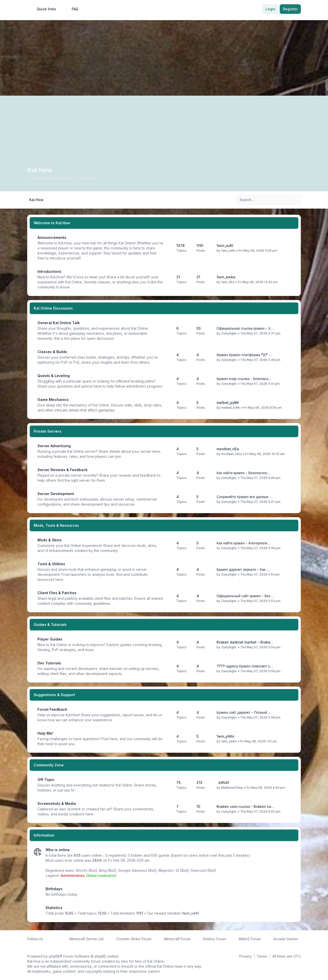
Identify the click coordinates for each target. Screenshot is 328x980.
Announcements (52, 237)
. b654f (223, 783)
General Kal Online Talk (59, 323)
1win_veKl (228, 251)
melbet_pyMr (228, 403)
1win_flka (228, 282)
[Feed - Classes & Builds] (168, 357)
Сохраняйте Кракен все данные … (245, 497)
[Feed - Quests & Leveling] (168, 381)
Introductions (49, 271)
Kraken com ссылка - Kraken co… (245, 806)
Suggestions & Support (54, 695)
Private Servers (48, 431)
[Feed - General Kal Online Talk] (168, 331)
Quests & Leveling (54, 376)
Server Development (56, 494)
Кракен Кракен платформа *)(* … (244, 355)
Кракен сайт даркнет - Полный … (244, 712)
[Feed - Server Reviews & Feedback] (168, 475)
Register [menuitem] (290, 9)
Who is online (58, 850)
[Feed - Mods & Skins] (168, 545)
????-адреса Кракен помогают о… (245, 666)
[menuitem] (44, 9)
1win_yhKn (225, 736)
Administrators (72, 875)
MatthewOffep (232, 788)
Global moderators (101, 875)
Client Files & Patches (57, 593)
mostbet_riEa (228, 449)
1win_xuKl (225, 246)
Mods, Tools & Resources (56, 525)
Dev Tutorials (49, 663)
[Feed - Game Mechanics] (168, 405)
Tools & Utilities (51, 564)
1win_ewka (226, 277)
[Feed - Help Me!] (168, 739)
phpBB (54, 956)
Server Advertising (54, 446)
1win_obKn (229, 741)
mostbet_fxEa (231, 454)
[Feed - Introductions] (168, 279)
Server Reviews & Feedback (63, 470)
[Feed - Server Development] (168, 499)
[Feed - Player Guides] (168, 645)
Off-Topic (46, 780)
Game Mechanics (53, 400)
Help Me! (45, 733)
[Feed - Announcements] (168, 248)
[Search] (287, 200)
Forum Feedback (52, 709)
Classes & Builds (52, 352)
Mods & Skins (50, 540)
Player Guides (50, 639)
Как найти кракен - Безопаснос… (244, 473)
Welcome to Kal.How (52, 223)
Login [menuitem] (271, 9)
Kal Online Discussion (53, 308)
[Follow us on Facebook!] (47, 939)
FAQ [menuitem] (72, 9)
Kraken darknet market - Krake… (245, 642)
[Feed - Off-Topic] (168, 785)
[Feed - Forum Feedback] (168, 715)
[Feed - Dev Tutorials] (168, 668)
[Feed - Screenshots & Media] (168, 809)
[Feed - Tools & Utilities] (168, 572)
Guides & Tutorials (50, 625)
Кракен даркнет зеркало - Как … (243, 569)
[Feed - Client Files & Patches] (168, 598)
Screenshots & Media (57, 803)
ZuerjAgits (229, 333)
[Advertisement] (164, 58)
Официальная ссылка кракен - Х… (245, 328)
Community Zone (49, 765)
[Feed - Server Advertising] (168, 451)
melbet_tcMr (231, 408)
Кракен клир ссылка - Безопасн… (244, 379)
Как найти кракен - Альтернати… (243, 543)
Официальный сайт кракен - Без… (245, 596)
